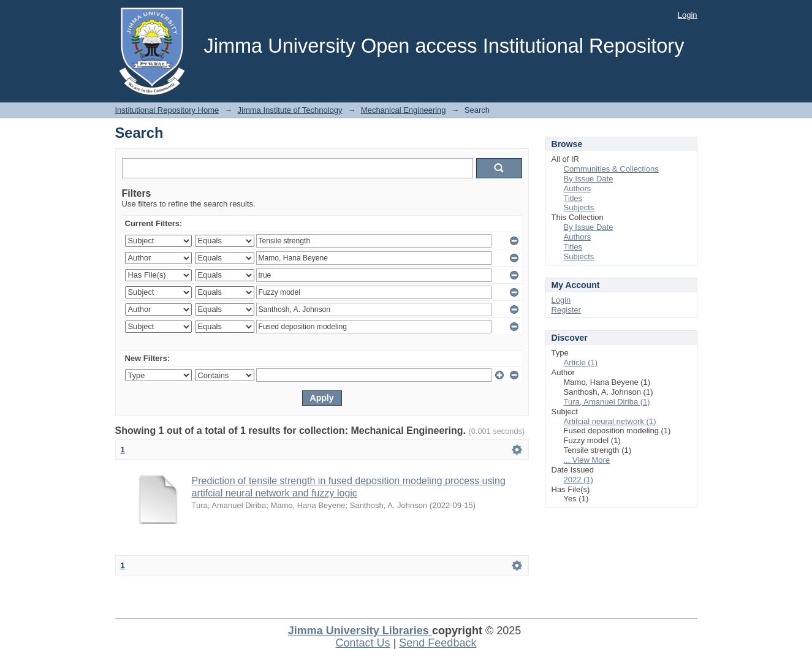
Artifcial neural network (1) (610, 421)
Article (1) (581, 362)
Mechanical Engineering (404, 110)
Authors (578, 188)
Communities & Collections (611, 169)
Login (688, 15)
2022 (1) (579, 480)
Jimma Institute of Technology (290, 110)
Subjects (579, 207)
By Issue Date (589, 179)
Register (566, 310)
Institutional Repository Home (167, 110)
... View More (587, 460)
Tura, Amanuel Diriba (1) (607, 402)
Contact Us (363, 643)
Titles (573, 198)
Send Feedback (438, 643)
